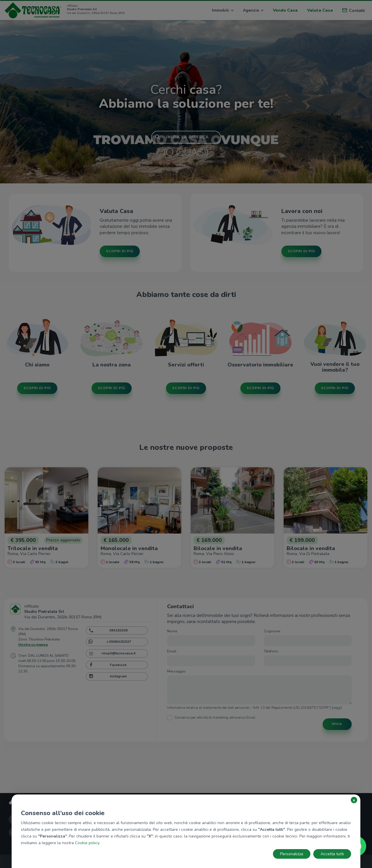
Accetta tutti (332, 854)
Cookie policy (87, 843)
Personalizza (292, 854)
